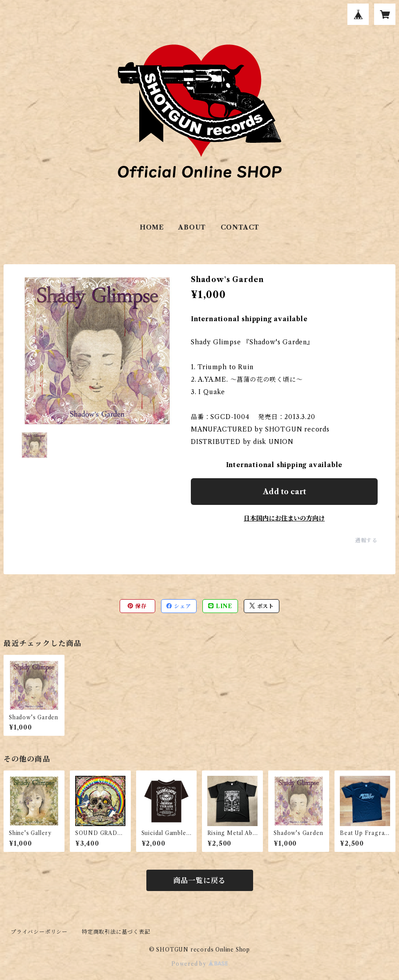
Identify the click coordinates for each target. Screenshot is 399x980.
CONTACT (240, 227)
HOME (152, 227)
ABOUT (192, 227)
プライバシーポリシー (39, 932)
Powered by (199, 964)
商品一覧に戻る (200, 880)
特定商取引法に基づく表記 (116, 932)
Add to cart (284, 492)
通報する (366, 540)
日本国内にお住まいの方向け (284, 518)
